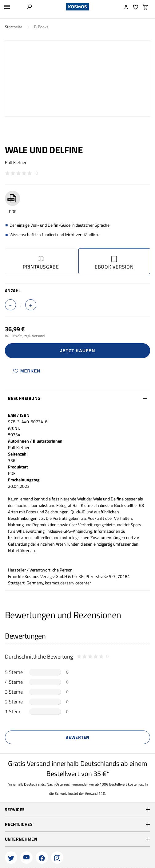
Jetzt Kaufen (77, 351)
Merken (27, 371)
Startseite (14, 27)
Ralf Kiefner (16, 162)
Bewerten (77, 737)
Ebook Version (114, 263)
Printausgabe (41, 263)
